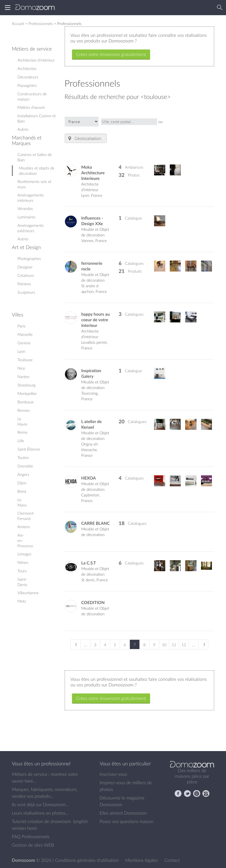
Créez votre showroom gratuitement (111, 54)
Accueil (18, 23)
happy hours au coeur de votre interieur (95, 320)
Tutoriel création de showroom (41, 821)
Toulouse (25, 360)
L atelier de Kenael (91, 424)
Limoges (24, 554)
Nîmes (23, 562)
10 (164, 645)
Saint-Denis (22, 582)
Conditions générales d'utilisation (88, 860)
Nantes (23, 377)
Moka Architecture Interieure (93, 173)
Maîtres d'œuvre (31, 107)
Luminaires (26, 217)
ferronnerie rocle (92, 266)
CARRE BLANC (95, 523)
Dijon (22, 483)
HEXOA (89, 478)
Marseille (25, 334)
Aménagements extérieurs (30, 228)
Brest (22, 491)
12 (184, 645)
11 (174, 645)
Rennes (24, 410)
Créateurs (26, 275)
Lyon (21, 351)
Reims (22, 432)
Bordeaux (25, 402)
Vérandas (25, 208)
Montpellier (27, 393)
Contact (172, 860)
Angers (23, 474)
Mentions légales (142, 860)
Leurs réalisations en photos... (40, 813)
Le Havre (22, 421)
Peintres (24, 284)
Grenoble (25, 466)
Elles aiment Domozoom (123, 813)
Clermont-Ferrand (26, 516)
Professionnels (41, 23)
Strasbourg (27, 385)
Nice (21, 368)
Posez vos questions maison (127, 821)
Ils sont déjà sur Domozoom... (40, 804)
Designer (25, 267)
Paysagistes (27, 85)
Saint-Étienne (29, 449)
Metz (22, 601)
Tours (22, 571)
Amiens (24, 527)
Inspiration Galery (91, 373)
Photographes (29, 258)
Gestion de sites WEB (33, 845)
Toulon (23, 457)
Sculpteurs (26, 292)
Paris (22, 326)
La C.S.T (89, 563)
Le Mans (22, 502)
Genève (24, 343)
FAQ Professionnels (31, 837)
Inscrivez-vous (114, 774)
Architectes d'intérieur (36, 60)
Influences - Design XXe (92, 221)
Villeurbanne (28, 593)
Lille (21, 441)
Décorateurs (28, 77)
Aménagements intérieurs (30, 198)
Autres (23, 129)
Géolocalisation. (85, 138)
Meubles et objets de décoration (37, 171)
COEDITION (93, 603)
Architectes (27, 68)
